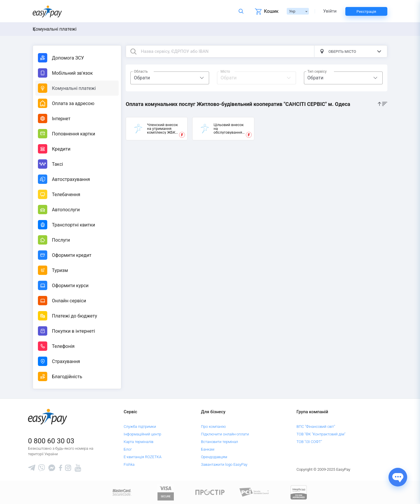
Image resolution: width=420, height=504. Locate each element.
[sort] (383, 104)
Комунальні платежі (55, 29)
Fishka (129, 464)
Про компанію (213, 427)
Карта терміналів (139, 442)
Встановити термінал (219, 442)
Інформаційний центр (142, 434)
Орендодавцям (214, 457)
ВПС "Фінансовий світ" (316, 427)
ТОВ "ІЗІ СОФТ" (309, 442)
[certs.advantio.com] (299, 492)
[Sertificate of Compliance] (254, 492)
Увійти (330, 11)
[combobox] (170, 78)
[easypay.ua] (47, 11)
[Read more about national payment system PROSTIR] (210, 492)
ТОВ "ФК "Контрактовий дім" (321, 434)
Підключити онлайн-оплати (225, 434)
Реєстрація (366, 12)
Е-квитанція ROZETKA (143, 457)
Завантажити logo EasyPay (224, 464)
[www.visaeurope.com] (166, 492)
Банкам (208, 449)
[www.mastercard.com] (121, 492)
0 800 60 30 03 (51, 441)
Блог (128, 449)
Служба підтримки (140, 427)
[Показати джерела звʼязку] (398, 477)
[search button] (133, 51)
